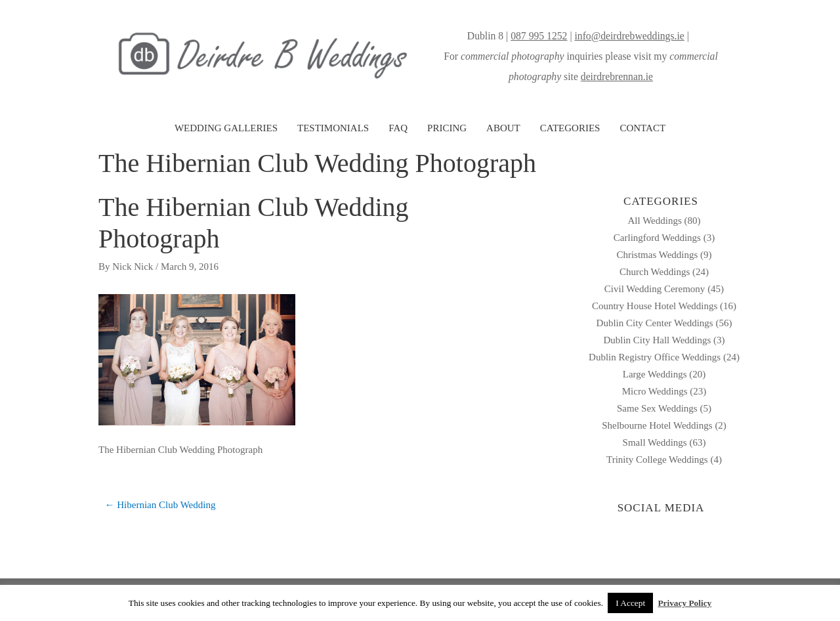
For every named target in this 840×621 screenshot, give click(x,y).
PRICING (447, 128)
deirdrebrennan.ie (617, 76)
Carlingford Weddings (657, 238)
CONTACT (642, 128)
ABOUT (503, 128)
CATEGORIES (570, 128)
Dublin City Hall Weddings (657, 340)
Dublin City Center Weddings (655, 323)
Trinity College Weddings (657, 460)
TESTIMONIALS (333, 128)
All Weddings (654, 221)
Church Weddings (655, 272)
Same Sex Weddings (657, 408)
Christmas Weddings (657, 255)
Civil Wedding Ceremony (655, 289)
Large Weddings (655, 374)
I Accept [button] (630, 603)
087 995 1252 (539, 36)
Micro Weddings (655, 391)
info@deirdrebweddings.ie (629, 36)
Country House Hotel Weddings (655, 306)
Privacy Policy (684, 603)
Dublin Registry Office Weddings (655, 357)
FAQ (398, 128)
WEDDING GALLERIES (226, 128)
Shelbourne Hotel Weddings (657, 425)
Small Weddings (655, 442)
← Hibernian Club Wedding (160, 505)
